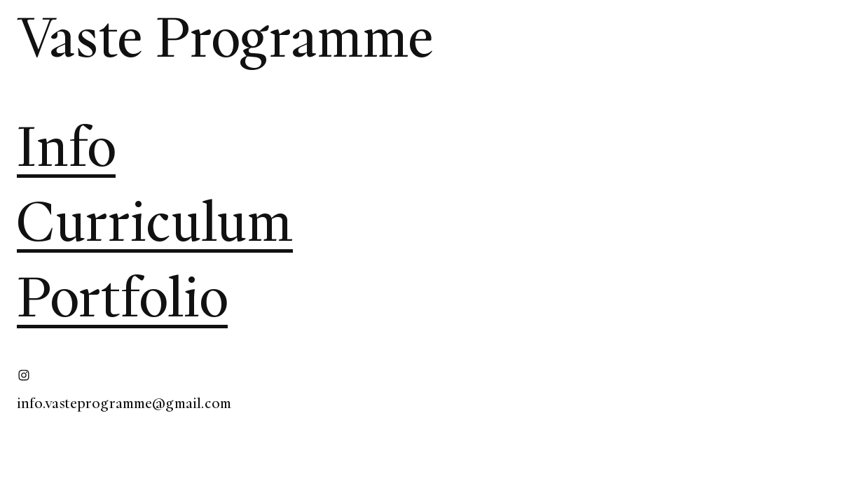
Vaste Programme (225, 37)
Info (66, 147)
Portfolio (122, 297)
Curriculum (155, 222)
